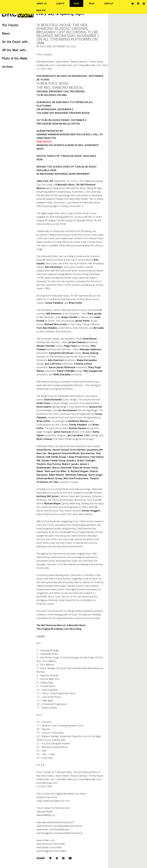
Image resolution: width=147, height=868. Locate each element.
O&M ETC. (41, 10)
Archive (7, 67)
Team (92, 3)
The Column (10, 25)
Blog (76, 3)
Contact (109, 3)
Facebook (138, 4)
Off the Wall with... (15, 50)
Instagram (144, 4)
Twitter (133, 4)
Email (70, 858)
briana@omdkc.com (90, 65)
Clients (60, 3)
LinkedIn (63, 858)
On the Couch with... (16, 42)
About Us (41, 3)
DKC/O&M (46, 46)
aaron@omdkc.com (67, 65)
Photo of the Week (15, 58)
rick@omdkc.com (46, 65)
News (6, 33)
